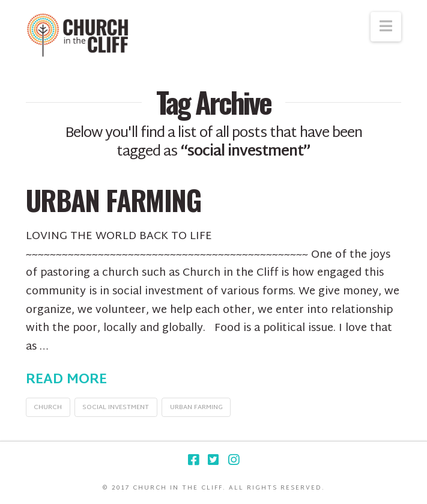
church (48, 407)
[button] (386, 27)
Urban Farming (114, 200)
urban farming (196, 407)
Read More (66, 380)
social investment (116, 407)
